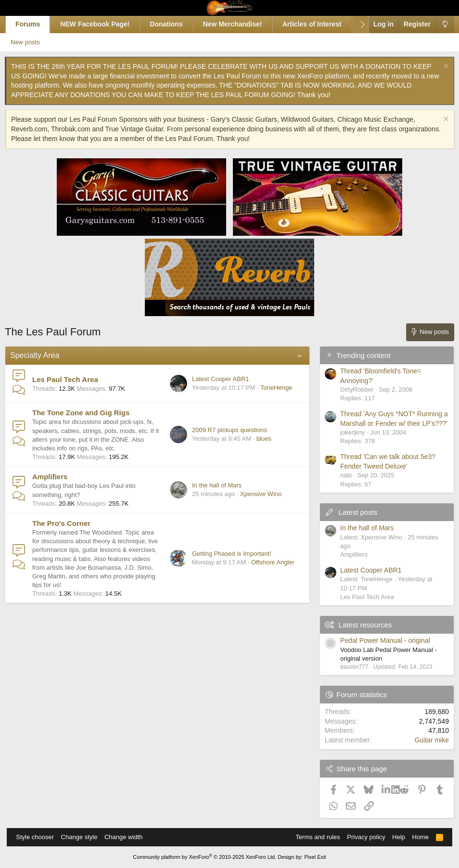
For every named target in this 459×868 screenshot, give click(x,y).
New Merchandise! (239, 24)
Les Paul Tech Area (72, 379)
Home (416, 837)
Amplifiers (57, 486)
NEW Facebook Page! (102, 24)
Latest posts (351, 512)
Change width (128, 837)
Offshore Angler (266, 576)
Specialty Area (41, 355)
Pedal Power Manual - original (378, 640)
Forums (34, 24)
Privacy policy (361, 837)
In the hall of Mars (210, 494)
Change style (84, 837)
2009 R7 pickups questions (223, 434)
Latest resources (358, 625)
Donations (173, 24)
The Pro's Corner (68, 532)
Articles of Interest (319, 24)
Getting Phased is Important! (225, 567)
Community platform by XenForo (204, 857)
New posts (37, 42)
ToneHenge (270, 388)
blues (257, 443)
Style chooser (40, 837)
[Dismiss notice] (438, 67)
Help (394, 837)
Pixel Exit (315, 857)
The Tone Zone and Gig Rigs (88, 413)
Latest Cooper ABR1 (214, 379)
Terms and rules (313, 837)
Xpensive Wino (254, 503)
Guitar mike (425, 740)
